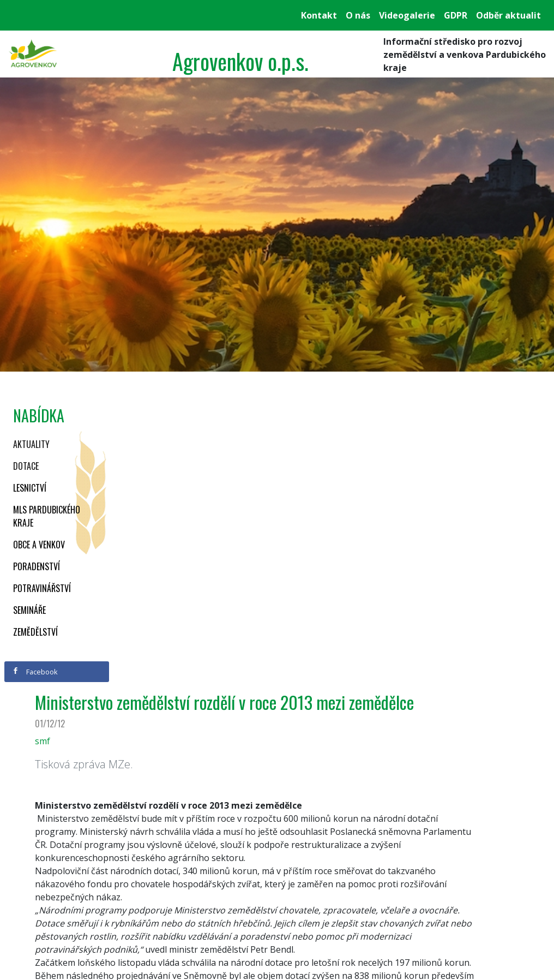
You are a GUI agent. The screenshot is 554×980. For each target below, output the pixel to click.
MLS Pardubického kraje (47, 516)
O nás (358, 15)
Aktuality (31, 444)
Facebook (35, 672)
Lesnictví (30, 488)
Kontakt (319, 15)
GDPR (456, 15)
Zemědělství (35, 632)
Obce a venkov (39, 545)
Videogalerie (407, 15)
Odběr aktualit (508, 15)
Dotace (26, 466)
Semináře (29, 610)
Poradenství (37, 566)
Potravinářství (42, 588)
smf (43, 741)
